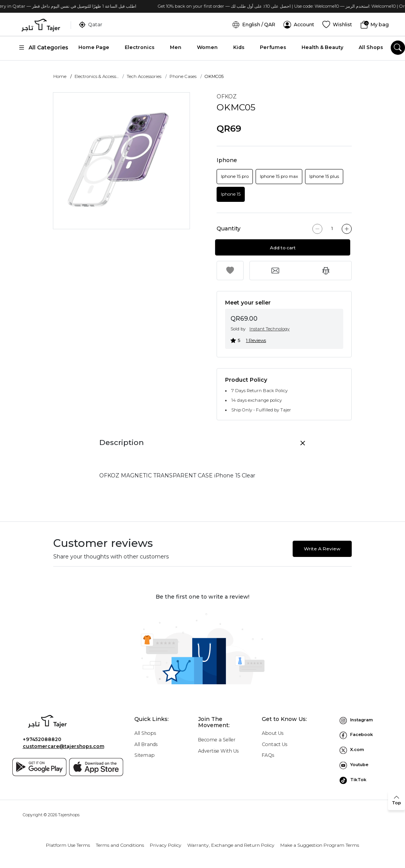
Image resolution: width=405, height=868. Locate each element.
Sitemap (145, 755)
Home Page (94, 47)
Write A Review (322, 549)
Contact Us (275, 744)
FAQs (268, 755)
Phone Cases (183, 76)
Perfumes (273, 47)
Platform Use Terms (68, 845)
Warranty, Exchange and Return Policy (231, 845)
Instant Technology (269, 329)
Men (176, 47)
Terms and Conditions (120, 845)
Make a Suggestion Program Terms (320, 845)
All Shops (371, 47)
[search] (398, 47)
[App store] (96, 767)
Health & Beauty (322, 47)
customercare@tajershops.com (64, 746)
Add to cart (284, 248)
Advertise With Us (218, 751)
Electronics (140, 47)
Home (60, 76)
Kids (239, 47)
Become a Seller (217, 740)
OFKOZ (227, 96)
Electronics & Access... (97, 76)
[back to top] (397, 800)
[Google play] (39, 767)
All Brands (146, 744)
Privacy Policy (166, 845)
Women (207, 47)
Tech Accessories (144, 76)
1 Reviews (256, 340)
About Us (273, 733)
